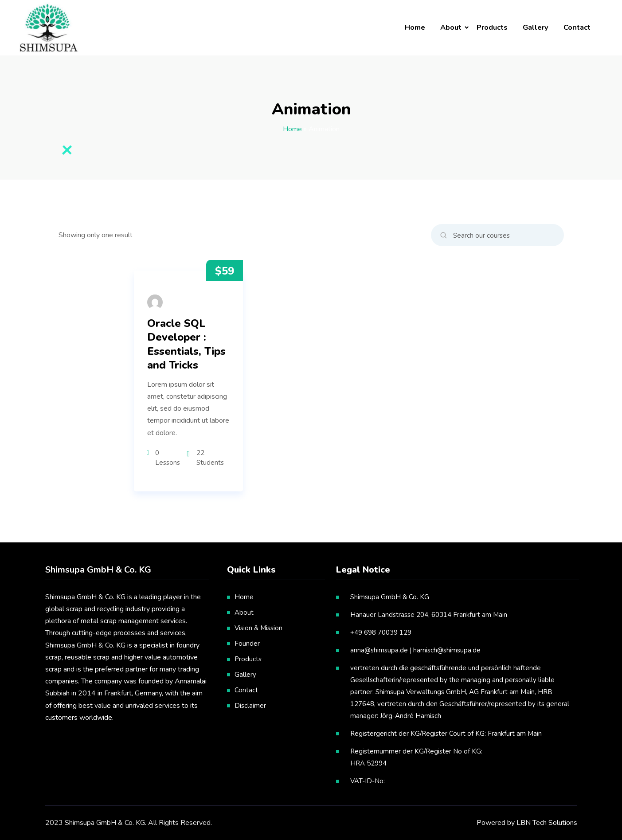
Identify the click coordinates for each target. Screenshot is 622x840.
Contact (577, 27)
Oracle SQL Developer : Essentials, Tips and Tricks (186, 344)
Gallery (536, 27)
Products (492, 27)
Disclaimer (250, 706)
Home (415, 27)
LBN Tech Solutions (547, 823)
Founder (247, 644)
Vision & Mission (258, 628)
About (451, 27)
